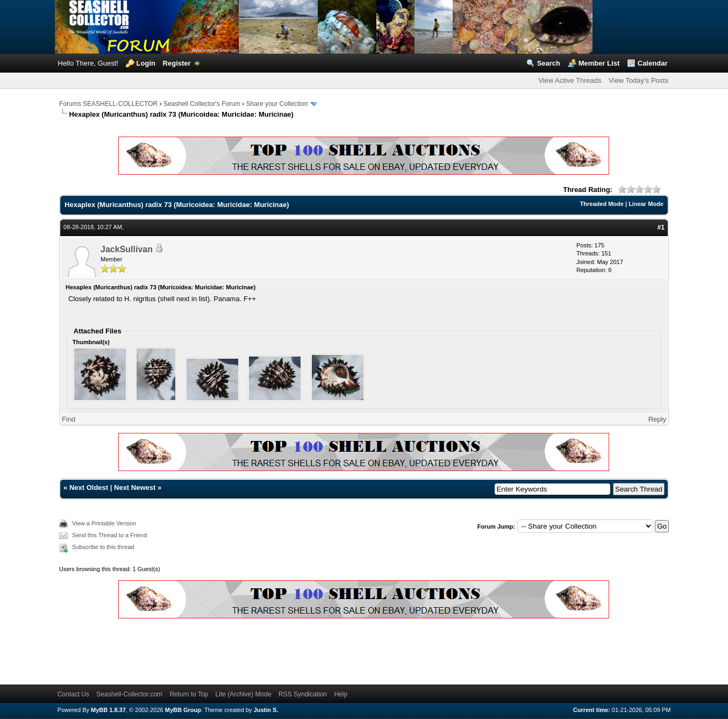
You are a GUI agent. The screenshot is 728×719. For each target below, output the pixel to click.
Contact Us (73, 694)
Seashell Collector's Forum (202, 104)
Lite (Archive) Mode (244, 694)
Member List (599, 63)
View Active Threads (570, 80)
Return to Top (189, 694)
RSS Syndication (303, 694)
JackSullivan (127, 249)
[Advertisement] (255, 650)
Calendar (653, 63)
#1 (661, 227)
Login (146, 63)
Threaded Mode (602, 204)
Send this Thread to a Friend (109, 535)
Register (177, 63)
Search (549, 63)
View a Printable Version (104, 523)
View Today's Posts (638, 80)
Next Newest (135, 487)
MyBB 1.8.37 (108, 710)
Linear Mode (646, 204)
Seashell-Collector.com (129, 694)
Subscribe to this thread (103, 547)
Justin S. (266, 710)
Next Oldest (89, 487)
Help (341, 694)
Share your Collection (277, 104)
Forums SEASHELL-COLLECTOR (108, 104)
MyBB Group (183, 710)
